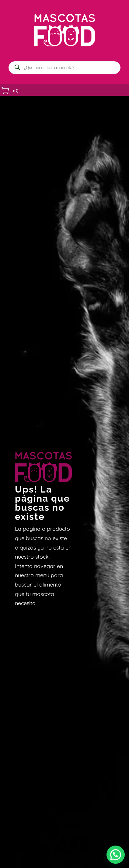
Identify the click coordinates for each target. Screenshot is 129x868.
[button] (116, 855)
